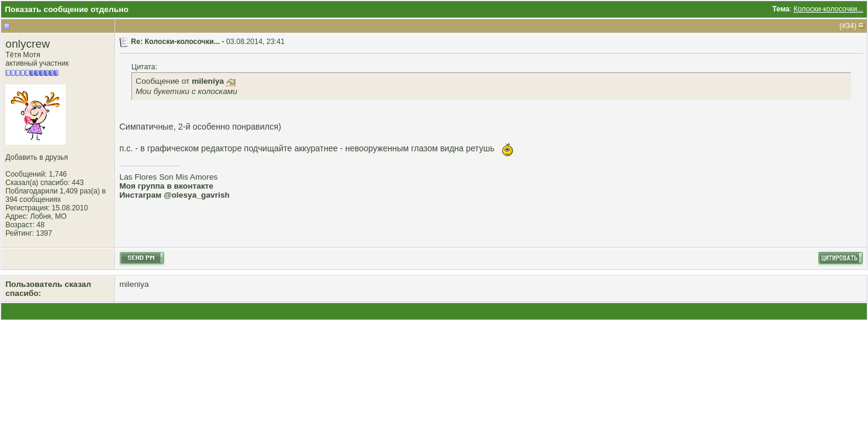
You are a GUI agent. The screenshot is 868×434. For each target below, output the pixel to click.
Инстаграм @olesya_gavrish (175, 195)
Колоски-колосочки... (828, 9)
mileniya (134, 284)
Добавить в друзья (37, 157)
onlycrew (28, 44)
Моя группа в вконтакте (166, 186)
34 (850, 26)
